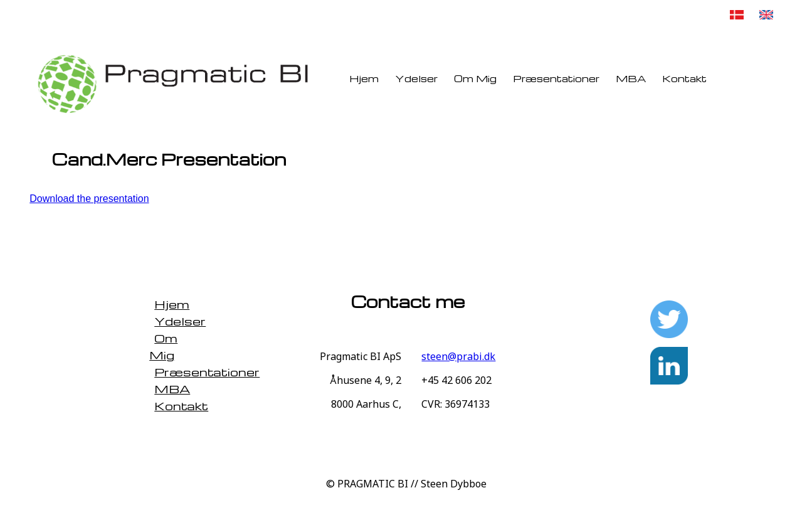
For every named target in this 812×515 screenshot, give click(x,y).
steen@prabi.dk (458, 356)
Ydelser (416, 78)
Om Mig (475, 78)
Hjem (364, 78)
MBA (631, 78)
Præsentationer (556, 78)
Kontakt (684, 78)
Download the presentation (89, 199)
